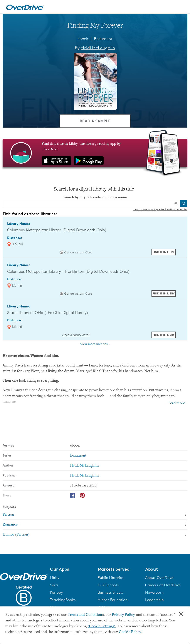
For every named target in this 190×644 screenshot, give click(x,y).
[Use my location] (175, 204)
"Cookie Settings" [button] (102, 626)
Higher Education (113, 600)
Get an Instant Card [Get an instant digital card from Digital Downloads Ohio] (76, 252)
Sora (54, 585)
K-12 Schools (108, 585)
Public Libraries (111, 578)
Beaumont (103, 39)
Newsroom (154, 592)
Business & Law (111, 592)
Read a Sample (95, 121)
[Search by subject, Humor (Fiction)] (95, 535)
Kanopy (56, 592)
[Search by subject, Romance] (95, 525)
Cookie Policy (130, 632)
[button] (71, 569)
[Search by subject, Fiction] (95, 515)
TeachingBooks (63, 600)
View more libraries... (95, 344)
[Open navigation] (182, 7)
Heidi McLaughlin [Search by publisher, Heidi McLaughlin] (84, 476)
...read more (176, 403)
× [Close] (181, 614)
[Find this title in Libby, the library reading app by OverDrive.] (95, 153)
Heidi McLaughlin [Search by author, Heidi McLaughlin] (98, 48)
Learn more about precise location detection (160, 209)
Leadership (154, 600)
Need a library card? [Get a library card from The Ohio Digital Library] (76, 335)
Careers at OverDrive (163, 585)
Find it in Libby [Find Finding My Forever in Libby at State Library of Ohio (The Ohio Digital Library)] (164, 335)
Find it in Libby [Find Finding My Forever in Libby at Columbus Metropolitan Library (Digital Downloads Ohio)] (164, 252)
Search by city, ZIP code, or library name (95, 197)
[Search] (184, 203)
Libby (55, 578)
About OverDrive (159, 578)
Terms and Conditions (86, 615)
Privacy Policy (123, 615)
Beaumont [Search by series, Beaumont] (78, 456)
